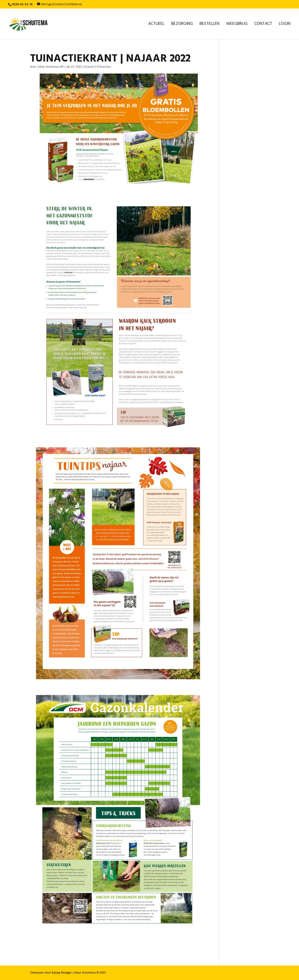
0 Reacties (104, 67)
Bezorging (182, 25)
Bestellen (210, 25)
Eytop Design (61, 973)
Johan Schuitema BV (50, 67)
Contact (263, 25)
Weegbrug (237, 25)
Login (285, 25)
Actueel (156, 25)
